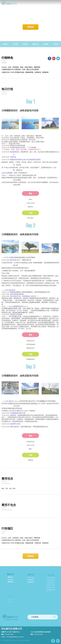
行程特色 (5, 44)
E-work (15, 620)
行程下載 (56, 44)
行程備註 (46, 44)
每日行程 (15, 44)
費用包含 (25, 44)
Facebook (10, 581)
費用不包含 (36, 44)
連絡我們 (10, 583)
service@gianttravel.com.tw (15, 637)
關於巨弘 (10, 578)
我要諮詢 (31, 27)
